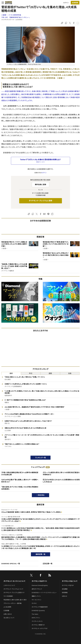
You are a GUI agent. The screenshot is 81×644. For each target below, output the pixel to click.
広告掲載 (6, 611)
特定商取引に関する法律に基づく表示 (15, 600)
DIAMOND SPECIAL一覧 (11, 564)
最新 (11, 373)
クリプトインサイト (37, 621)
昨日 (31, 373)
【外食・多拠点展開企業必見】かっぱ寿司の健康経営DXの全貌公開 (20, 474)
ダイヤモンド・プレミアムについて (13, 589)
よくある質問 (7, 607)
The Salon (35, 614)
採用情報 (65, 593)
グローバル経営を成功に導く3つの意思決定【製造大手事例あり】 (61, 474)
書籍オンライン (36, 596)
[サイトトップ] (8, 3)
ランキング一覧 (41, 458)
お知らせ (65, 596)
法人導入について (9, 618)
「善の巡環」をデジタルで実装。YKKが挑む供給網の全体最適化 (20, 488)
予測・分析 (5, 17)
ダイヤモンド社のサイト (39, 581)
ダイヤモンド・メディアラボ (40, 629)
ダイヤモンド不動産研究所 (40, 607)
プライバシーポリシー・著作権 (13, 603)
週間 (50, 373)
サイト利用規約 (8, 596)
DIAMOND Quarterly (38, 611)
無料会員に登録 (41, 185)
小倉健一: (11, 15)
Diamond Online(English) (40, 585)
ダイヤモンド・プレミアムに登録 (40, 201)
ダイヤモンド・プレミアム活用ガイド (14, 593)
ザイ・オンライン (37, 600)
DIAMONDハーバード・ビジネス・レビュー (44, 593)
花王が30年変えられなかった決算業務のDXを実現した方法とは (61, 481)
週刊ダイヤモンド (37, 589)
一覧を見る (41, 495)
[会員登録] (75, 3)
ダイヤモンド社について (70, 581)
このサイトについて (9, 585)
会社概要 (65, 589)
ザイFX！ (34, 603)
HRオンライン (36, 618)
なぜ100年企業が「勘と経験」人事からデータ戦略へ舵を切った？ (20, 481)
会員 (70, 373)
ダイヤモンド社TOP (68, 585)
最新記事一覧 (40, 554)
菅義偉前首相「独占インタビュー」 (20, 17)
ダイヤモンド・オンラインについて (14, 581)
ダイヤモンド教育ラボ (38, 625)
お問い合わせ (8, 614)
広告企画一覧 (48, 564)
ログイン (66, 3)
